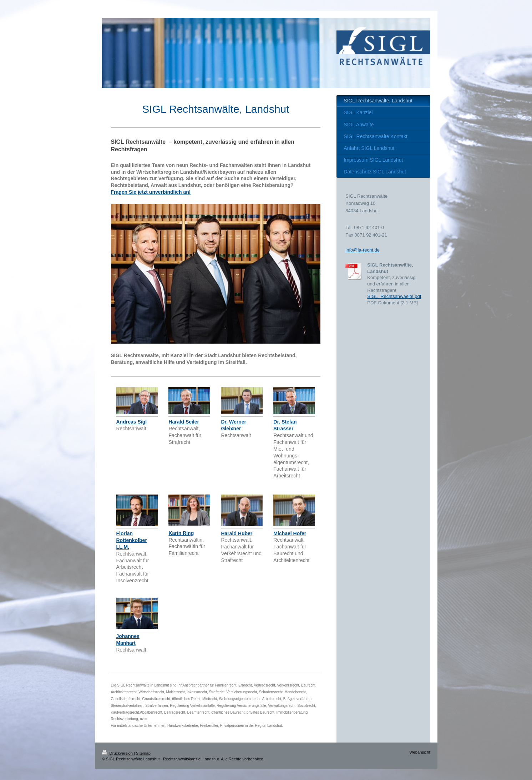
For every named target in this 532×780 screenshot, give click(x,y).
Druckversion (118, 753)
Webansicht (420, 752)
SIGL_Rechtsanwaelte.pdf (394, 296)
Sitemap (143, 753)
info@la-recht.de (363, 250)
